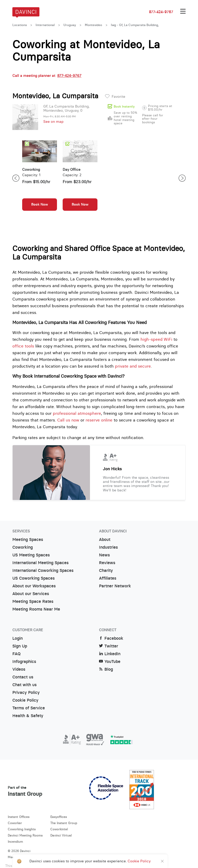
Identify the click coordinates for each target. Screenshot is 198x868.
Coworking (23, 547)
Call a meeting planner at (47, 76)
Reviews (107, 563)
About (105, 540)
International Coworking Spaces (43, 570)
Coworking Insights (22, 829)
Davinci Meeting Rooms (25, 835)
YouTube (110, 662)
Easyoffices (59, 817)
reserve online (99, 420)
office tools (23, 346)
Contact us (23, 677)
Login (18, 638)
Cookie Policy (25, 700)
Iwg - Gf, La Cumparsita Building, (135, 25)
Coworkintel (59, 829)
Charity (106, 570)
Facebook (111, 638)
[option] (40, 178)
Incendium (15, 842)
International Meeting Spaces (40, 563)
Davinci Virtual (61, 835)
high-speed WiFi (156, 339)
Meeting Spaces (28, 540)
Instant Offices (19, 817)
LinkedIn (110, 654)
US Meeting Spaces (31, 555)
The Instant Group (64, 823)
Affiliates (108, 578)
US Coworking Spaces (34, 578)
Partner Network (115, 586)
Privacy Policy (26, 692)
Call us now (68, 420)
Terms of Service (29, 708)
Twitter (109, 646)
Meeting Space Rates (33, 601)
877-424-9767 (161, 12)
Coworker (15, 823)
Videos (19, 669)
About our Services (31, 594)
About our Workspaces (34, 586)
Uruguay (70, 25)
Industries (108, 547)
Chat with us (24, 685)
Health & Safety (28, 716)
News (104, 555)
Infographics (24, 662)
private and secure (133, 366)
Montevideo (93, 25)
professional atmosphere (77, 413)
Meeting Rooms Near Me (36, 609)
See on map (53, 121)
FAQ (16, 654)
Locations (20, 25)
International (45, 25)
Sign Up (20, 646)
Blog (106, 669)
